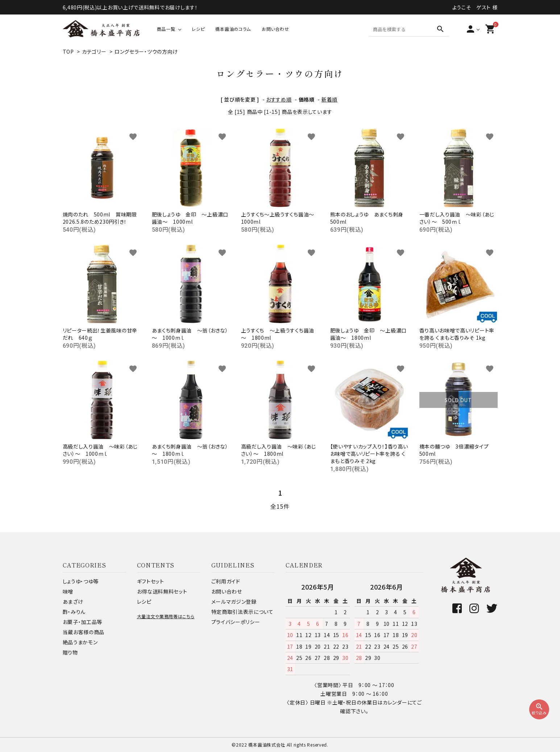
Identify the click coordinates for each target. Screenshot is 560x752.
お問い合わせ (275, 29)
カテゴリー (94, 51)
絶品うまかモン (80, 642)
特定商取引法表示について (242, 612)
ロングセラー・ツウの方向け (146, 51)
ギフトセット (151, 581)
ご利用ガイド (226, 581)
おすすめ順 (279, 99)
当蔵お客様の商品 (84, 632)
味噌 (68, 591)
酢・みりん (74, 612)
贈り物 (70, 652)
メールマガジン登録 (234, 602)
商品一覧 (166, 29)
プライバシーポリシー (236, 622)
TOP (68, 51)
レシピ (198, 29)
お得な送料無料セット (162, 591)
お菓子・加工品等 (83, 622)
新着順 (329, 99)
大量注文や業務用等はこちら (166, 616)
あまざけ (73, 602)
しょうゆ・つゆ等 (81, 581)
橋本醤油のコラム (233, 29)
